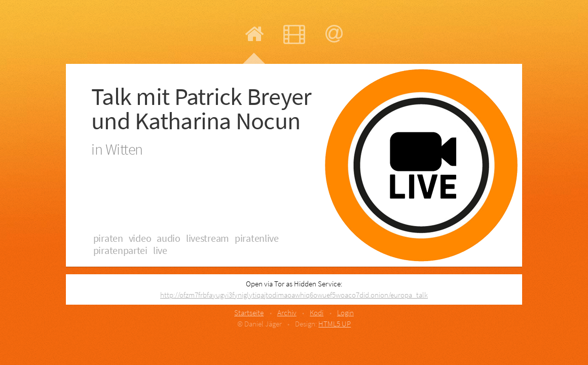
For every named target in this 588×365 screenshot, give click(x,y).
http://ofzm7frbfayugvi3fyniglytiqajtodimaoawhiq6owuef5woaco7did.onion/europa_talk (294, 295)
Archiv (287, 313)
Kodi (317, 313)
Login (345, 313)
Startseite (249, 313)
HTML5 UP (335, 324)
